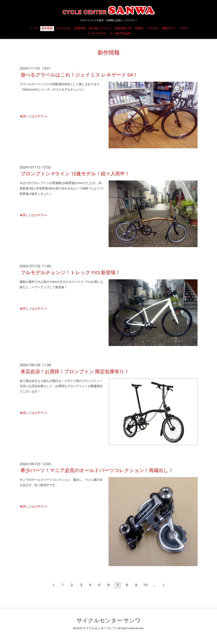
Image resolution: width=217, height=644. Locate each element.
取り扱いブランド (100, 28)
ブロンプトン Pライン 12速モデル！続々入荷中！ (75, 174)
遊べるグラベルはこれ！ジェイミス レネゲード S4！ (79, 75)
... (154, 585)
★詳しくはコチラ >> (33, 116)
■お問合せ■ (123, 33)
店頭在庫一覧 (123, 28)
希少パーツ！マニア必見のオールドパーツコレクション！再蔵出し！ (97, 471)
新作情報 (47, 28)
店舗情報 (79, 28)
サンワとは (63, 28)
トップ (34, 28)
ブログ (184, 28)
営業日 (139, 28)
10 (145, 585)
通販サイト (169, 28)
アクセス (153, 28)
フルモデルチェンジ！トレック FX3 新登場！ (70, 273)
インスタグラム (97, 33)
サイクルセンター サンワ (109, 621)
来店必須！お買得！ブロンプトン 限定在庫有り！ (75, 372)
